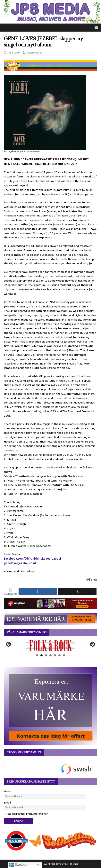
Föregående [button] (9, 644)
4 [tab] (50, 655)
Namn (8, 791)
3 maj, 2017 (14, 53)
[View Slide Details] (50, 646)
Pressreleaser (34, 53)
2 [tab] (42, 655)
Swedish (18, 865)
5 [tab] (55, 655)
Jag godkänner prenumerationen (26, 814)
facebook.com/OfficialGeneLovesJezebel (32, 559)
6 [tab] (59, 655)
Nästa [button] (92, 644)
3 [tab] (46, 655)
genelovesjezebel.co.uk (20, 563)
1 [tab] (37, 655)
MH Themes (72, 864)
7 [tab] (64, 655)
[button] (96, 27)
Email (7, 803)
